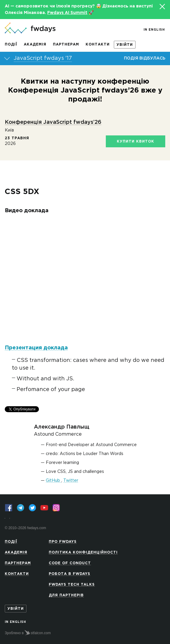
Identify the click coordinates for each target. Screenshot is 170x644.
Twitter (71, 481)
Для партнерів (66, 595)
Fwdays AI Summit (67, 13)
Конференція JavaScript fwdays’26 (53, 122)
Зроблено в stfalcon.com (28, 633)
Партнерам (66, 44)
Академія (35, 44)
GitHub (53, 481)
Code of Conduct (70, 563)
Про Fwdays (63, 542)
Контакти (98, 44)
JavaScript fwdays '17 (43, 58)
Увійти (125, 45)
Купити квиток (136, 142)
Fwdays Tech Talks (72, 585)
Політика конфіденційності (83, 552)
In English (154, 30)
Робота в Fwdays (70, 574)
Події (11, 44)
